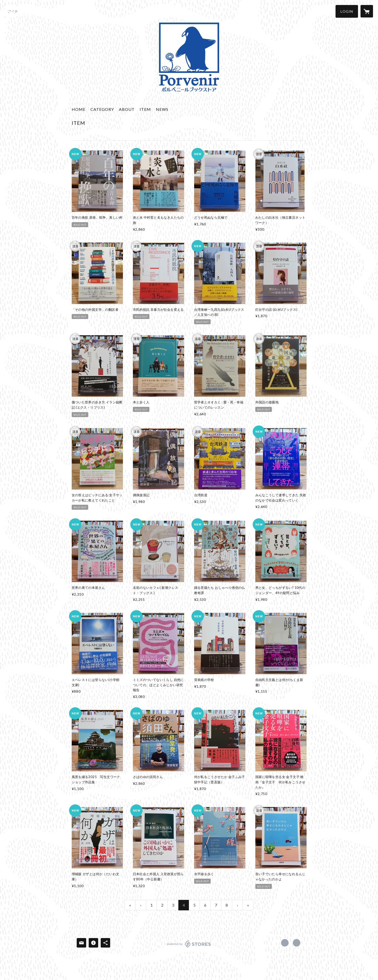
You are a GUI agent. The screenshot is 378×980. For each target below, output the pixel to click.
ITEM (145, 109)
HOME (79, 109)
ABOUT (127, 109)
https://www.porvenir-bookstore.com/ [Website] (297, 943)
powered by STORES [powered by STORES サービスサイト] (189, 947)
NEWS (162, 109)
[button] (347, 11)
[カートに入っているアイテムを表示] (367, 11)
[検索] (11, 11)
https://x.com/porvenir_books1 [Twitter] (285, 943)
